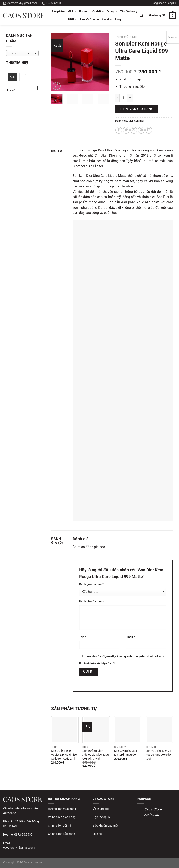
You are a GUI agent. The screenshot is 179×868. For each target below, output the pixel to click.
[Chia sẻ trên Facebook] (119, 130)
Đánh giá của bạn (91, 584)
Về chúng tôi (101, 809)
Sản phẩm (58, 11)
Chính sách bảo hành (61, 834)
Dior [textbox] (20, 53)
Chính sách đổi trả (60, 826)
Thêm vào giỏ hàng (136, 109)
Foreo (84, 11)
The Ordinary (129, 11)
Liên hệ (97, 834)
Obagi (112, 11)
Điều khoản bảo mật (105, 826)
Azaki (107, 20)
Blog (119, 20)
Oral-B (98, 11)
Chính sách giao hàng (62, 817)
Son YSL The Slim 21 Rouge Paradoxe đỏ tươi (158, 755)
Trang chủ (122, 37)
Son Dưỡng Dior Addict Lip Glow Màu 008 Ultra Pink (96, 755)
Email (130, 637)
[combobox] (22, 53)
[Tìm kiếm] (141, 16)
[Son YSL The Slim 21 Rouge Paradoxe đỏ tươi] (159, 730)
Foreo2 (11, 90)
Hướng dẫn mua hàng (62, 809)
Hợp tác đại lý (101, 817)
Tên (83, 637)
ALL (12, 77)
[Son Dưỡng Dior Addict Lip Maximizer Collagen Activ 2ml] (65, 730)
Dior (135, 37)
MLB (72, 11)
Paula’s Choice (89, 20)
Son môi (139, 121)
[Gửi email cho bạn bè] (134, 130)
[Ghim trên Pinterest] (141, 130)
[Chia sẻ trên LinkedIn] (149, 130)
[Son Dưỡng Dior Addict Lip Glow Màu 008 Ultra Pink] (96, 730)
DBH (72, 20)
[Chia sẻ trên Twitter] (126, 130)
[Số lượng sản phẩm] (124, 98)
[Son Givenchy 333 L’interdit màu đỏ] (128, 730)
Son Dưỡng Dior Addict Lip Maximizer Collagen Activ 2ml (64, 755)
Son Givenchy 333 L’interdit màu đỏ (126, 753)
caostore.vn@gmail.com (19, 848)
